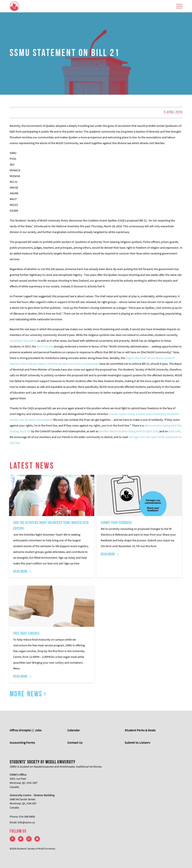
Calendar (74, 730)
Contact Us (75, 742)
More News (26, 694)
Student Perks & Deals (140, 730)
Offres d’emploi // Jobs (26, 730)
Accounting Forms (22, 742)
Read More (20, 572)
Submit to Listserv (138, 742)
